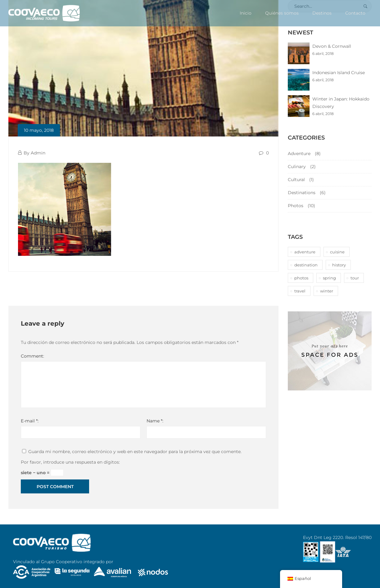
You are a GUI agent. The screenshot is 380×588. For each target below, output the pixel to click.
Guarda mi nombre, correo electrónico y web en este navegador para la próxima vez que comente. (135, 452)
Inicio (246, 13)
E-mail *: (30, 421)
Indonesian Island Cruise (339, 73)
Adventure (299, 154)
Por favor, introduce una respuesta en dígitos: (70, 462)
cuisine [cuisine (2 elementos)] (337, 252)
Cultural (296, 180)
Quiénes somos (282, 13)
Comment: (32, 356)
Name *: (155, 421)
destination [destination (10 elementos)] (306, 265)
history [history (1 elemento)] (339, 265)
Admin (38, 153)
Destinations (302, 193)
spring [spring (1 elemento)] (329, 278)
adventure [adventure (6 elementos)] (305, 252)
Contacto (355, 13)
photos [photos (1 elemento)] (301, 278)
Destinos (322, 13)
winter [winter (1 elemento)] (327, 291)
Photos (296, 206)
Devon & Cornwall (332, 46)
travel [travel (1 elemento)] (300, 291)
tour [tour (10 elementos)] (355, 278)
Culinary (297, 167)
